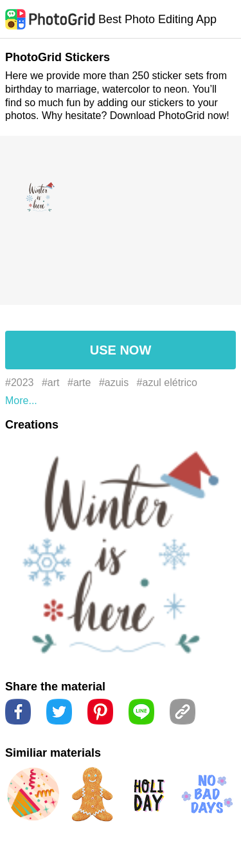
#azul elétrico (167, 383)
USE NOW (121, 350)
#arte (79, 383)
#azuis (114, 383)
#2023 (20, 383)
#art (51, 383)
